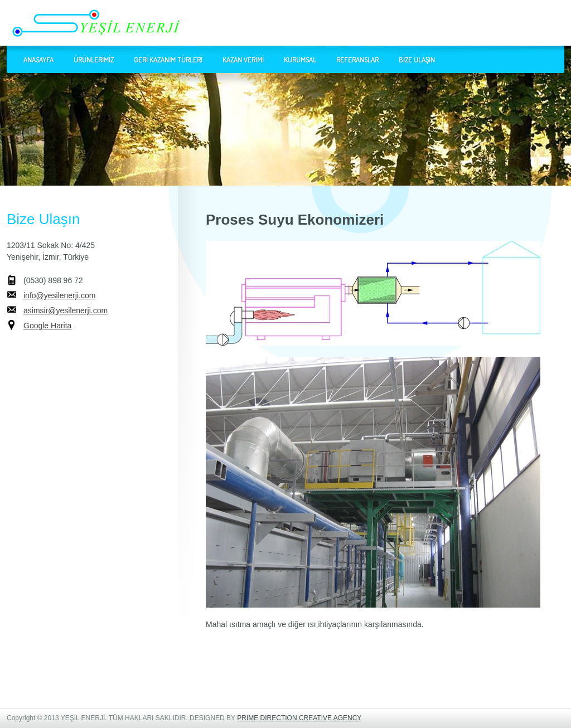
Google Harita (47, 326)
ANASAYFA (38, 60)
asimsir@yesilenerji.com (66, 310)
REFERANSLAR (357, 60)
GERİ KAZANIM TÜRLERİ (168, 60)
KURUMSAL (300, 60)
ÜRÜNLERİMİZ (94, 60)
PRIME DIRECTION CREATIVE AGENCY (299, 718)
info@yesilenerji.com (59, 295)
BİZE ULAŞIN (417, 60)
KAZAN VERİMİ (243, 60)
